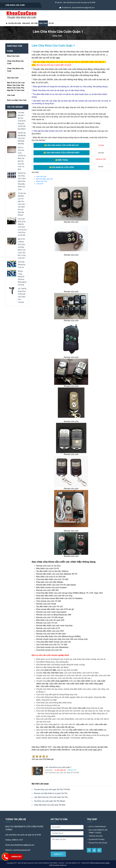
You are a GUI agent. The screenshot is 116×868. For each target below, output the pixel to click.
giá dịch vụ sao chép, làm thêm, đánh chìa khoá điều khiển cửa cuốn (22, 181)
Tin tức (51, 23)
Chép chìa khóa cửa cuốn (15, 62)
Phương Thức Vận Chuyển (98, 843)
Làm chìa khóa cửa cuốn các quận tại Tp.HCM (79, 2)
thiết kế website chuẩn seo (58, 865)
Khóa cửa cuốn (13, 56)
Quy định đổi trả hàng (96, 839)
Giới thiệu (34, 23)
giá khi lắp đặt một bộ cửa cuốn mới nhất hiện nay (22, 138)
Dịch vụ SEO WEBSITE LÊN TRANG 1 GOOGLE (98, 831)
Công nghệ (26, 23)
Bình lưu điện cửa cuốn (17, 100)
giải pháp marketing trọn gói (22, 265)
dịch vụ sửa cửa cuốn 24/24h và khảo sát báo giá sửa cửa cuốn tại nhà (22, 158)
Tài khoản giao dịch (96, 836)
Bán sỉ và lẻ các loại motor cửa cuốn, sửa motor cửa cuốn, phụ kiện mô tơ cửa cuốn (16, 86)
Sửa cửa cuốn (13, 78)
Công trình (43, 23)
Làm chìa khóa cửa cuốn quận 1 (53, 46)
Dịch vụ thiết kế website (97, 827)
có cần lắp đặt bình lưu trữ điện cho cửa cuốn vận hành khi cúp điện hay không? (22, 204)
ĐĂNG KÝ (58, 854)
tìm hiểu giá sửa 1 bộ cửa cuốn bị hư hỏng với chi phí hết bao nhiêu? (22, 121)
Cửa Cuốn (11, 95)
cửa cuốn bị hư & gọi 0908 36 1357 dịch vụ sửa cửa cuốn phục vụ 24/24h (22, 227)
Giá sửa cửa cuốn (15, 23)
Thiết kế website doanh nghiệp (100, 863)
